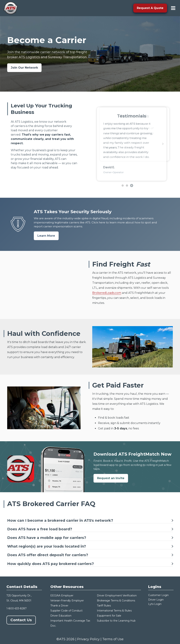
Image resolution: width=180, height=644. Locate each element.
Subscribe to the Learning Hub (116, 621)
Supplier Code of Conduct (66, 611)
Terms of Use (113, 639)
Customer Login (158, 595)
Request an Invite (111, 478)
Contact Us (21, 620)
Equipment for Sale (109, 616)
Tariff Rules (104, 606)
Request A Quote (150, 8)
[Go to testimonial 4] (132, 186)
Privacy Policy (88, 639)
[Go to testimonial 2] (123, 186)
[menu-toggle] (173, 8)
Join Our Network (24, 68)
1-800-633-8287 (17, 608)
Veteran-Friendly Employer (67, 601)
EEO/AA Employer (62, 596)
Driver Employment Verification (117, 596)
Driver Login (156, 600)
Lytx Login (155, 604)
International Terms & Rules (114, 611)
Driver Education (61, 616)
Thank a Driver (59, 606)
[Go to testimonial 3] (127, 186)
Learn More (46, 236)
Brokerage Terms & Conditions (116, 601)
